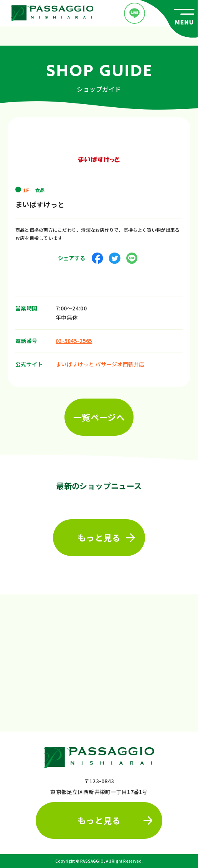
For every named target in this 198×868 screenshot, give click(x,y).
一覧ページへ (99, 415)
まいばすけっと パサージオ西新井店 (100, 363)
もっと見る (106, 536)
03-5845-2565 (74, 339)
